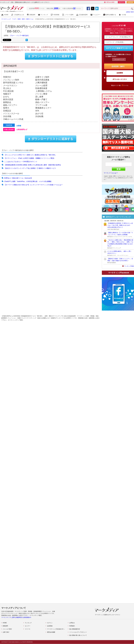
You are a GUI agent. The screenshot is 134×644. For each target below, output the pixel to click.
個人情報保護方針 (75, 629)
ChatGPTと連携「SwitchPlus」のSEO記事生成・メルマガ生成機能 (28, 181)
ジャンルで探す (7, 629)
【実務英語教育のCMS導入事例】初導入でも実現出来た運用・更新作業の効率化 (33, 165)
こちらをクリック (119, 59)
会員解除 (120, 73)
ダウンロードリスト (120, 79)
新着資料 (32, 15)
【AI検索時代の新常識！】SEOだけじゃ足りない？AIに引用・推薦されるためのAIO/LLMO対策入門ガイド (120, 225)
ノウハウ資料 (69, 15)
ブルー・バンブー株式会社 (19, 35)
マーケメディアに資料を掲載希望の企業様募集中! (16, 617)
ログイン (121, 2)
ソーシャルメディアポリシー (78, 632)
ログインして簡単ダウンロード (119, 48)
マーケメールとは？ (111, 173)
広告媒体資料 (83, 15)
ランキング (44, 15)
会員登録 (130, 2)
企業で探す (6, 632)
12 (74, 8)
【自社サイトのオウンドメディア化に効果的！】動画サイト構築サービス (30, 168)
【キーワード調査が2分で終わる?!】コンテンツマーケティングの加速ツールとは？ (33, 185)
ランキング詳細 (129, 266)
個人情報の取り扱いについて (78, 635)
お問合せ (72, 623)
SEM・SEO (21, 19)
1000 (56, 8)
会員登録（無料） (119, 66)
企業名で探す (130, 12)
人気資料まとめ (19, 15)
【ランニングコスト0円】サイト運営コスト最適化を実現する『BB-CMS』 (30, 155)
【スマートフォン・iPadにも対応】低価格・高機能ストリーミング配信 (29, 158)
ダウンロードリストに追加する (51, 56)
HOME (6, 15)
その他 (124, 15)
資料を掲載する (111, 15)
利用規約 (72, 626)
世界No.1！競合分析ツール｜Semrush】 (18, 178)
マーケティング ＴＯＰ (9, 19)
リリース (28, 629)
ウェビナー (97, 15)
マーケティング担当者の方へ (56, 629)
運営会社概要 (110, 2)
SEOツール (30, 19)
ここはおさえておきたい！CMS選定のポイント (21, 162)
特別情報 (56, 15)
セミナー (28, 626)
